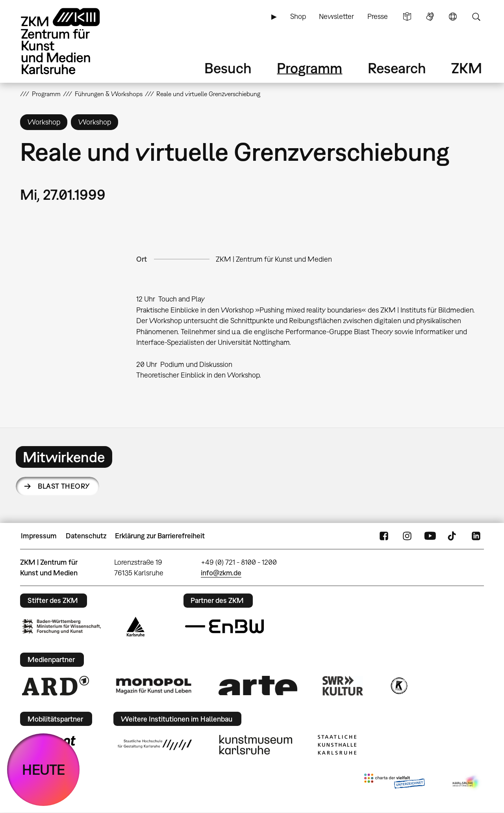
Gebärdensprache (430, 17)
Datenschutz (86, 536)
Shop (298, 16)
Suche (476, 17)
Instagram (407, 536)
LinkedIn (476, 536)
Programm (309, 68)
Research (397, 68)
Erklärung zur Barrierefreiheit (160, 536)
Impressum (39, 536)
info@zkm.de (221, 573)
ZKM (467, 68)
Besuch (228, 68)
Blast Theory (64, 486)
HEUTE (44, 769)
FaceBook (384, 536)
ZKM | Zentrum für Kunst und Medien (274, 259)
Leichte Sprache (407, 17)
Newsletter (336, 16)
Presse (378, 16)
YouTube (430, 536)
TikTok (453, 536)
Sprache (453, 17)
